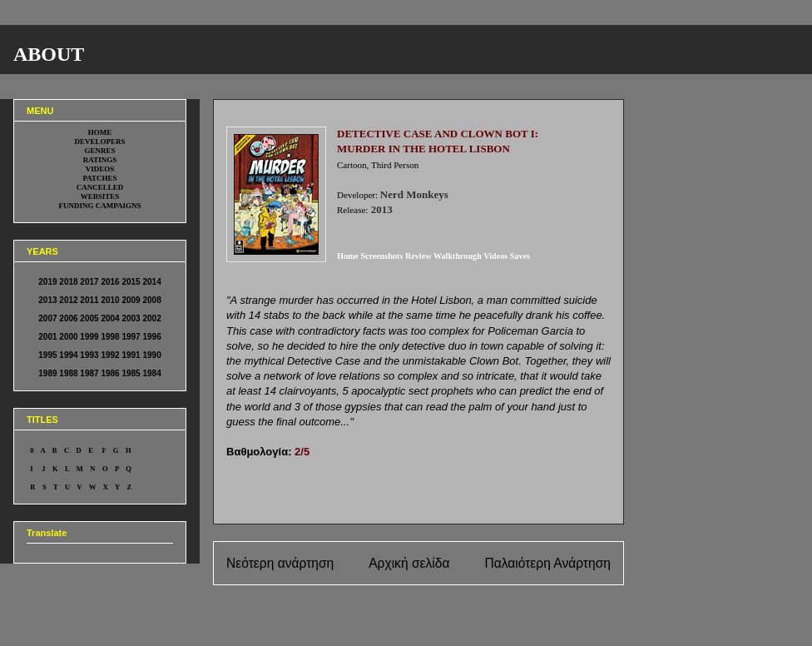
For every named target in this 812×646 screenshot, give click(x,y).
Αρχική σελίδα (409, 563)
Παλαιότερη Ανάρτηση (547, 563)
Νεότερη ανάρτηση (280, 563)
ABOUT (49, 54)
